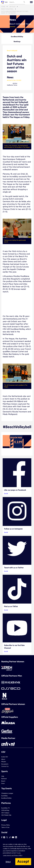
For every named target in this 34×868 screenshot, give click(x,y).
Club (3, 776)
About (3, 759)
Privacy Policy (6, 825)
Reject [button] (8, 862)
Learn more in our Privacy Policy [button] (13, 855)
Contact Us (5, 766)
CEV (4, 2)
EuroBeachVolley (17, 36)
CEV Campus (5, 813)
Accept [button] (23, 861)
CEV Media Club (6, 815)
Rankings (17, 41)
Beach (3, 781)
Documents (5, 764)
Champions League (7, 793)
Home (3, 7)
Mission (4, 761)
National (4, 779)
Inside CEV (5, 757)
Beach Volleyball (7, 9)
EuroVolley (4, 796)
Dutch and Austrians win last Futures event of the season (15, 12)
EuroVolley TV (6, 808)
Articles (12, 7)
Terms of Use (5, 827)
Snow (3, 783)
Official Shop (5, 810)
